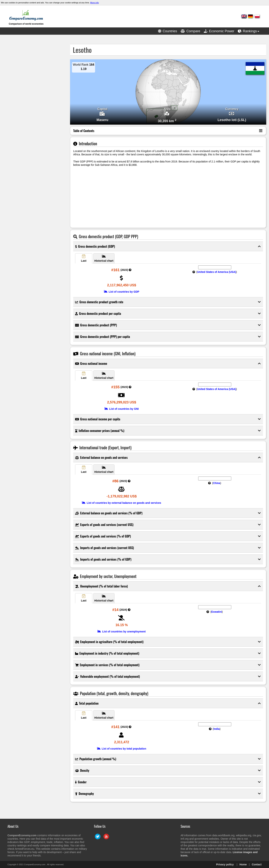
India (217, 729)
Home (243, 864)
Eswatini (217, 612)
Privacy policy (225, 864)
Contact (257, 864)
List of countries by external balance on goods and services (122, 503)
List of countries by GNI (122, 409)
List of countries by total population (122, 749)
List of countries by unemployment (122, 632)
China (217, 483)
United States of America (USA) (217, 272)
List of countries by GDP (122, 292)
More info (95, 3)
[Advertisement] (31, 100)
